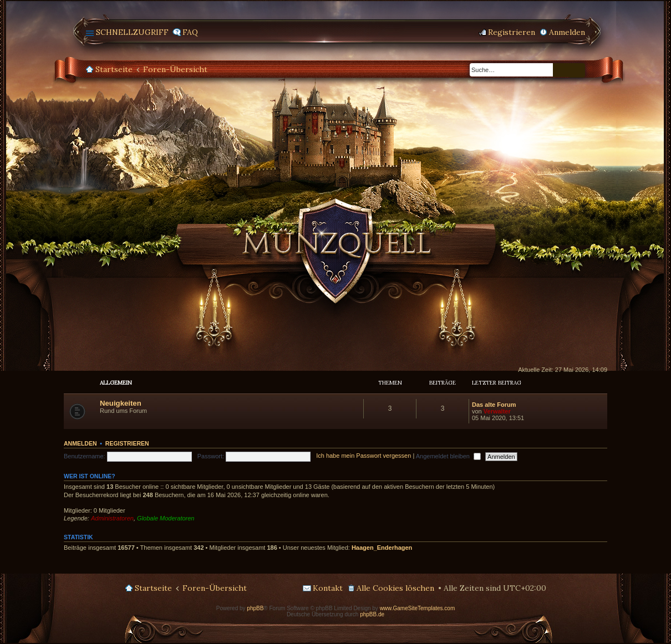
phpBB (255, 608)
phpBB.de (372, 614)
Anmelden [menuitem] (567, 32)
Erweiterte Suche (577, 70)
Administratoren (112, 518)
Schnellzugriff (132, 32)
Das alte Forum (494, 405)
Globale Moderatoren (166, 518)
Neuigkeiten (121, 403)
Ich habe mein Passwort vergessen (364, 456)
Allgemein (116, 383)
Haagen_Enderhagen (382, 548)
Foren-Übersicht (175, 69)
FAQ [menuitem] (190, 32)
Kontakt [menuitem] (328, 588)
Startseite (114, 69)
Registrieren (127, 443)
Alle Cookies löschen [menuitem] (395, 588)
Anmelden (80, 443)
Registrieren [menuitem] (512, 32)
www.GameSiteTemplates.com (418, 608)
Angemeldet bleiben (448, 456)
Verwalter (497, 411)
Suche (561, 70)
